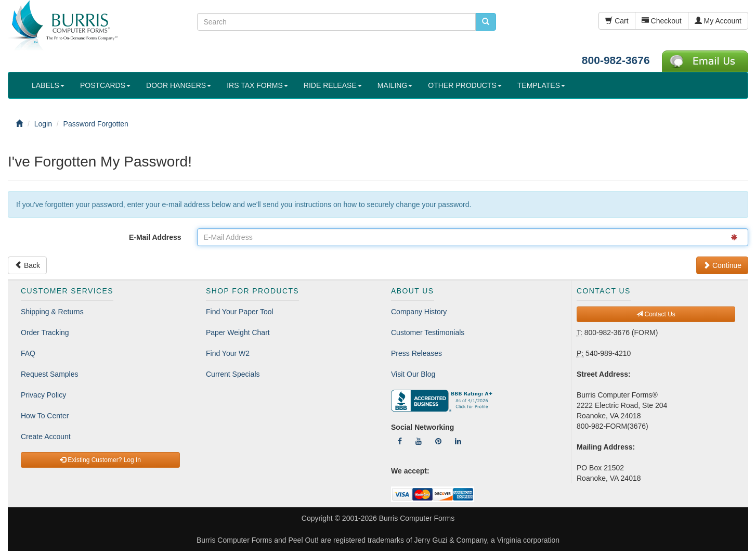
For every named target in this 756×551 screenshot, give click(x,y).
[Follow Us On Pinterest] (438, 441)
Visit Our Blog (413, 374)
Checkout (662, 21)
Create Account (46, 437)
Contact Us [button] (656, 314)
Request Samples (50, 374)
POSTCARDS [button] (105, 85)
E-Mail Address (155, 237)
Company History (419, 312)
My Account (718, 21)
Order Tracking (45, 332)
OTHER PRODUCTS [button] (465, 85)
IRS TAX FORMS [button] (257, 85)
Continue (722, 265)
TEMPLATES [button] (541, 85)
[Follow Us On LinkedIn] (458, 441)
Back (27, 265)
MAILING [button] (395, 85)
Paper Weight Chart (238, 332)
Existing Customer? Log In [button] (100, 460)
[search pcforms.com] (486, 22)
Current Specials (233, 374)
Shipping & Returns (52, 312)
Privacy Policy (43, 395)
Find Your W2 (228, 353)
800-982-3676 (616, 60)
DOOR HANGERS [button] (179, 85)
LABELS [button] (48, 85)
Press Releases (416, 353)
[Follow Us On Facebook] (400, 441)
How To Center (45, 416)
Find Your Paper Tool (240, 312)
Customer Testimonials (428, 332)
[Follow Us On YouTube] (419, 441)
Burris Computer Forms (417, 518)
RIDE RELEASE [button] (333, 85)
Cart (617, 21)
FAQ (28, 353)
